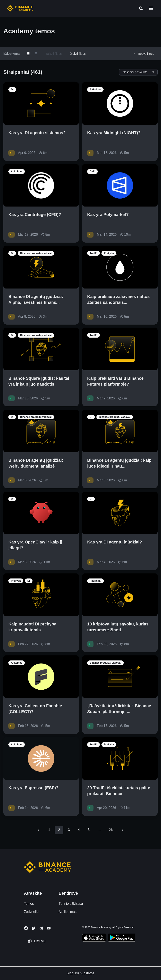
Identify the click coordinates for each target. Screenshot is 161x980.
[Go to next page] (122, 830)
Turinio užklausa (71, 904)
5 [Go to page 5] (89, 830)
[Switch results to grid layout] (29, 54)
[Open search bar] (140, 8)
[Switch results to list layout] (35, 54)
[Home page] (20, 8)
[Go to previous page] (39, 830)
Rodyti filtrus (143, 54)
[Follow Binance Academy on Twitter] (34, 928)
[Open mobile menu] (151, 8)
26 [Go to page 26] (111, 830)
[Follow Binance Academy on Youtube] (49, 928)
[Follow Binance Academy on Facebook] (26, 928)
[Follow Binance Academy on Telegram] (41, 928)
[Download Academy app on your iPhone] (94, 938)
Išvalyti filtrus (77, 54)
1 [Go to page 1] (49, 830)
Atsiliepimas (68, 912)
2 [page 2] (59, 830)
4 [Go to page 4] (79, 830)
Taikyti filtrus (54, 54)
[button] (151, 8)
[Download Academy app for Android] (122, 938)
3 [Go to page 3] (69, 830)
